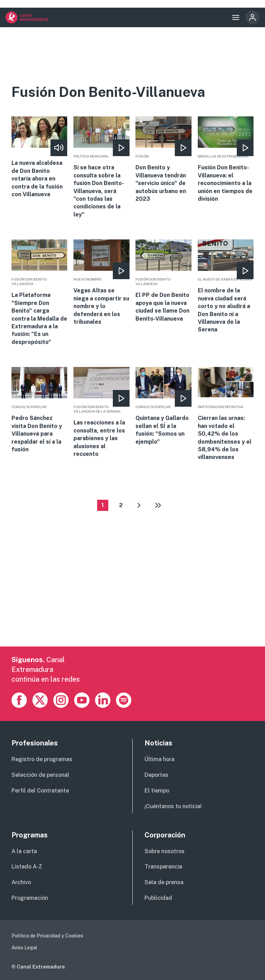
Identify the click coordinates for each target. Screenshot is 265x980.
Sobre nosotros (165, 851)
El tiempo (157, 791)
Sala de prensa (164, 882)
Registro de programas (42, 759)
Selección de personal (40, 775)
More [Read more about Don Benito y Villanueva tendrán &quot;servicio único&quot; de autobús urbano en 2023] (163, 160)
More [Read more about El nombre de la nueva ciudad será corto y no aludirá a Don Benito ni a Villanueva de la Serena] (226, 287)
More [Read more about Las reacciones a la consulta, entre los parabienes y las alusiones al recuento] (102, 412)
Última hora (159, 759)
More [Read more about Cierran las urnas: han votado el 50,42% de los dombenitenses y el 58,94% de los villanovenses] (226, 414)
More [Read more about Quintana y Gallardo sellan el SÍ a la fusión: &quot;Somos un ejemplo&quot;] (163, 406)
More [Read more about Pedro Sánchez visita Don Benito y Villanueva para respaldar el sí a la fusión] (40, 410)
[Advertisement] (133, 598)
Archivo (21, 882)
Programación (30, 898)
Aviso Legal (24, 948)
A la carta (24, 851)
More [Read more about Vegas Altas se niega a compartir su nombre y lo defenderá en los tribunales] (102, 283)
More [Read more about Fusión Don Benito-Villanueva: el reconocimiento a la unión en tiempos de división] (226, 160)
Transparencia (163, 867)
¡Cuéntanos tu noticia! (173, 806)
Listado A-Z (27, 867)
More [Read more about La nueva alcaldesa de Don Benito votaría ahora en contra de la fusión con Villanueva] (40, 157)
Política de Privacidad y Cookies (47, 936)
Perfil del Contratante (40, 791)
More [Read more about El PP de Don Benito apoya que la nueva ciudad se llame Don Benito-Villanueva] (163, 281)
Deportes (157, 775)
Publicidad (158, 898)
